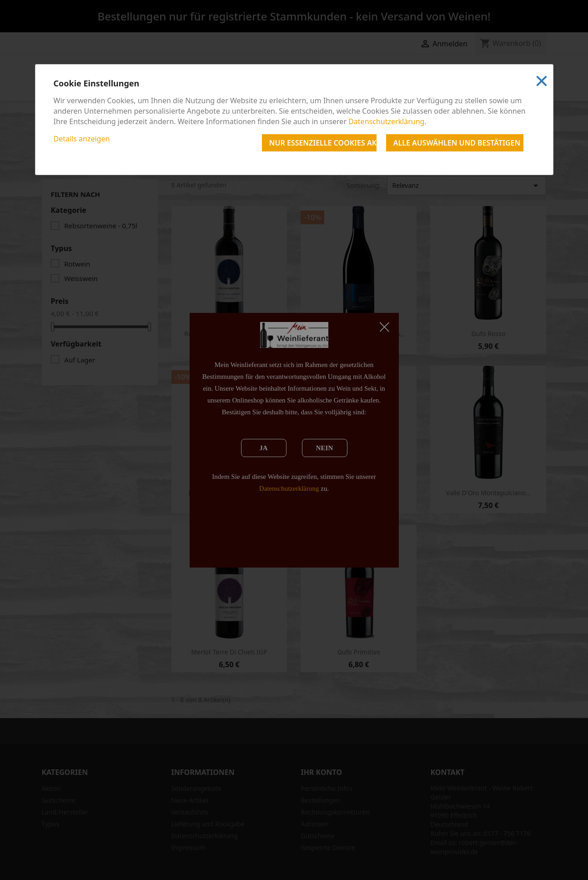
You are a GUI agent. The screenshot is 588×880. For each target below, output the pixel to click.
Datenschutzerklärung (386, 121)
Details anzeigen (82, 139)
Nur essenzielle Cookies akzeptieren (323, 143)
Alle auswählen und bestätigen (457, 143)
